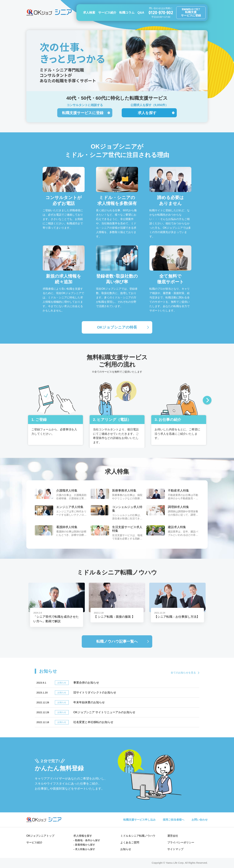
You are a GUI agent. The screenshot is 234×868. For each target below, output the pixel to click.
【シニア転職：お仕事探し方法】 (177, 617)
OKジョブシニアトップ (40, 836)
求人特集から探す (85, 849)
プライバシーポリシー (181, 842)
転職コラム (127, 13)
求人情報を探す (83, 836)
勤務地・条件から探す (88, 840)
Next (207, 401)
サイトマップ (175, 849)
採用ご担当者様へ (174, 820)
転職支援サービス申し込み (139, 820)
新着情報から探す (85, 845)
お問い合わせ (200, 820)
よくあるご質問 (130, 842)
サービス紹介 (107, 13)
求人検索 (89, 13)
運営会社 (173, 836)
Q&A (141, 13)
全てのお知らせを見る (183, 673)
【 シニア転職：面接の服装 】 (114, 617)
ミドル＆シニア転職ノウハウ (138, 836)
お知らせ (126, 849)
